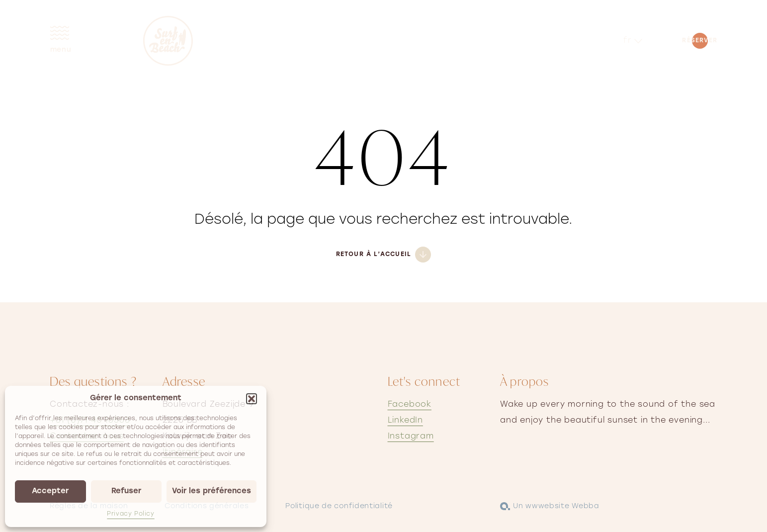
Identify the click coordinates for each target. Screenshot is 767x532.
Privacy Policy (130, 514)
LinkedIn (405, 421)
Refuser (126, 491)
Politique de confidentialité (339, 506)
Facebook (410, 405)
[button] (252, 399)
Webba (586, 506)
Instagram (411, 437)
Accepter (50, 491)
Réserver (700, 41)
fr (628, 41)
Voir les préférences (212, 491)
